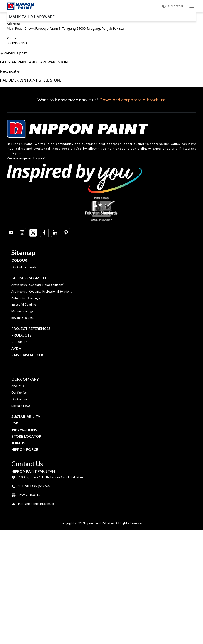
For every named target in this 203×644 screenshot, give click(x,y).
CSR (15, 423)
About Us (18, 386)
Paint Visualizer (27, 355)
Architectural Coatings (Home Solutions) (38, 285)
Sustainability (26, 416)
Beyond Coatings (23, 318)
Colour (19, 260)
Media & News (21, 406)
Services (20, 342)
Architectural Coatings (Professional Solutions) (42, 291)
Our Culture (19, 399)
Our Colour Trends (24, 267)
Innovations (24, 430)
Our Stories (19, 393)
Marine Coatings (22, 311)
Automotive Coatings (26, 298)
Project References (31, 328)
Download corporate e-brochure (132, 100)
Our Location (173, 6)
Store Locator (26, 436)
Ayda (16, 348)
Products (21, 335)
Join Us (18, 443)
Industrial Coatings (24, 305)
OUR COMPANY (25, 379)
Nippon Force (25, 449)
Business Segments (30, 278)
